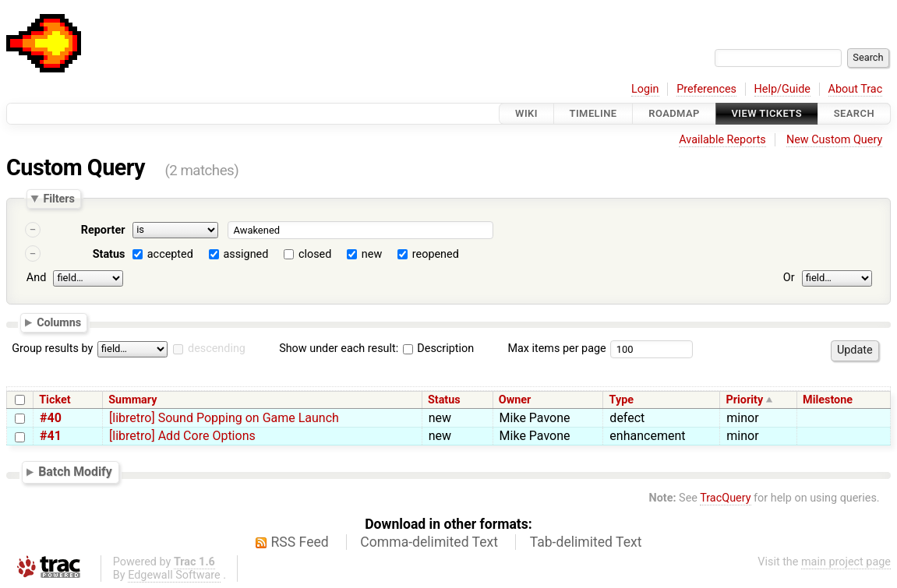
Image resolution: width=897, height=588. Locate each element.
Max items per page (556, 349)
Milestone (828, 400)
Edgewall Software (174, 575)
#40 (51, 418)
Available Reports (722, 140)
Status (109, 254)
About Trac (856, 89)
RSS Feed (300, 542)
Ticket (55, 400)
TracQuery (725, 498)
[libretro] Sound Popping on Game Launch (224, 418)
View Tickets (767, 113)
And (36, 278)
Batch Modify (75, 472)
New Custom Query (834, 140)
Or (789, 278)
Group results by (52, 349)
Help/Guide (782, 89)
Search (854, 113)
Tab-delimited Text (586, 542)
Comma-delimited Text (429, 542)
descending (217, 349)
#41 (51, 436)
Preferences (706, 89)
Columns (59, 322)
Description (438, 349)
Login (645, 89)
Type (622, 400)
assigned (245, 254)
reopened (436, 254)
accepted (170, 254)
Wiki (526, 113)
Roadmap (674, 113)
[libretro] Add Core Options (182, 436)
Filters (58, 199)
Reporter (103, 230)
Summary (132, 400)
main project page (846, 562)
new (372, 254)
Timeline (593, 113)
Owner (515, 400)
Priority (744, 400)
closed (315, 254)
